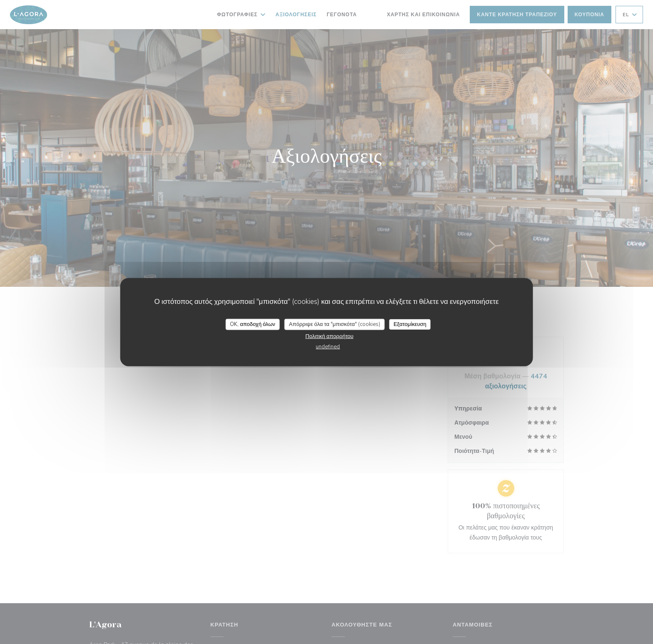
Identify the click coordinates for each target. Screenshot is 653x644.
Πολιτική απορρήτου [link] (329, 336)
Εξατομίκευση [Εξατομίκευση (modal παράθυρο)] (410, 324)
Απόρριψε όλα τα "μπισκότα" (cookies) (335, 324)
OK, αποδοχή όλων (253, 324)
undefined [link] (328, 347)
